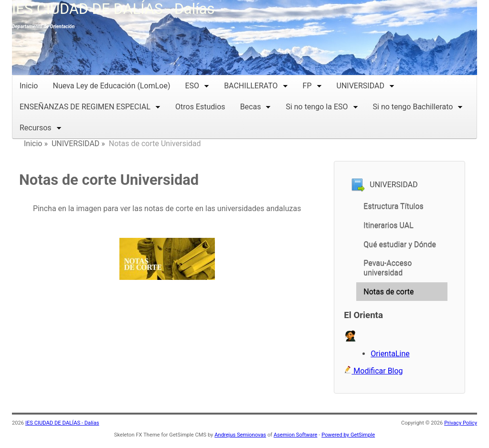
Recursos (41, 127)
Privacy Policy (461, 423)
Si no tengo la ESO (322, 106)
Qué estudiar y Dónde (400, 244)
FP (312, 85)
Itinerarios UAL (388, 225)
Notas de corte (388, 292)
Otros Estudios (200, 107)
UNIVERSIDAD (366, 85)
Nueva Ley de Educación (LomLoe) (111, 86)
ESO (197, 85)
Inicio (29, 86)
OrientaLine (390, 354)
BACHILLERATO (256, 85)
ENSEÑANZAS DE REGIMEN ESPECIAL (90, 106)
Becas (256, 106)
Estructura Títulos (393, 206)
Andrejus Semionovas (240, 435)
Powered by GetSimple (348, 435)
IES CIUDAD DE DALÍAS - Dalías (113, 9)
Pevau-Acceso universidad (388, 268)
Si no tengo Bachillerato (418, 106)
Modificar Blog (373, 371)
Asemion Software (296, 435)
